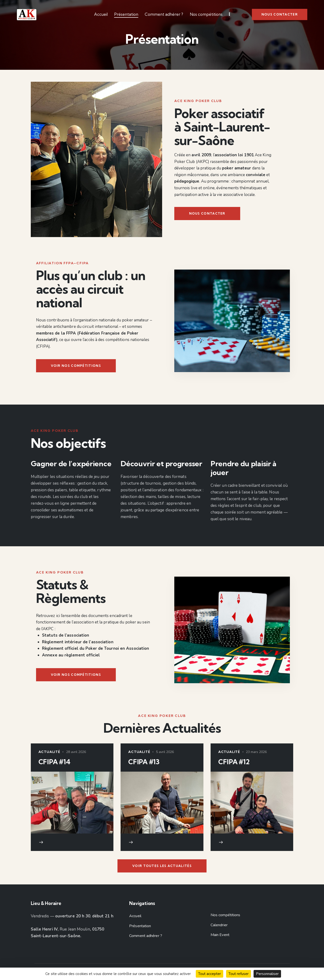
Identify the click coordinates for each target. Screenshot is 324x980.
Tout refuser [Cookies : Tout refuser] (239, 974)
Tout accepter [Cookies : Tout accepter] (210, 974)
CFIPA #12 (234, 762)
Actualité (49, 752)
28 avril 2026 (76, 752)
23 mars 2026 (256, 752)
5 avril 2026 (165, 752)
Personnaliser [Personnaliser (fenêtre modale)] (267, 974)
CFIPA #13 (144, 762)
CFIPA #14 (54, 762)
